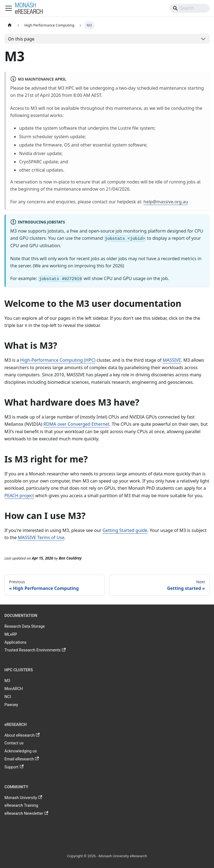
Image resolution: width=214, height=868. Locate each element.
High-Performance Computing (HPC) (58, 360)
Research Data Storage (25, 626)
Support (14, 767)
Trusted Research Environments (35, 650)
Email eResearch (22, 759)
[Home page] (10, 25)
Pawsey (11, 705)
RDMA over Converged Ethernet (76, 424)
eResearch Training (21, 806)
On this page (21, 39)
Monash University (23, 798)
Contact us (14, 743)
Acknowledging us (21, 751)
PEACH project (19, 496)
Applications (15, 642)
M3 (7, 681)
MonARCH (14, 689)
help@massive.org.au (166, 202)
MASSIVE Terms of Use (41, 537)
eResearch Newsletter (26, 814)
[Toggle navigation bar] (9, 8)
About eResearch (22, 735)
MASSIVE (172, 360)
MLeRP (11, 634)
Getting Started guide (125, 530)
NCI (8, 697)
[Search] (190, 8)
